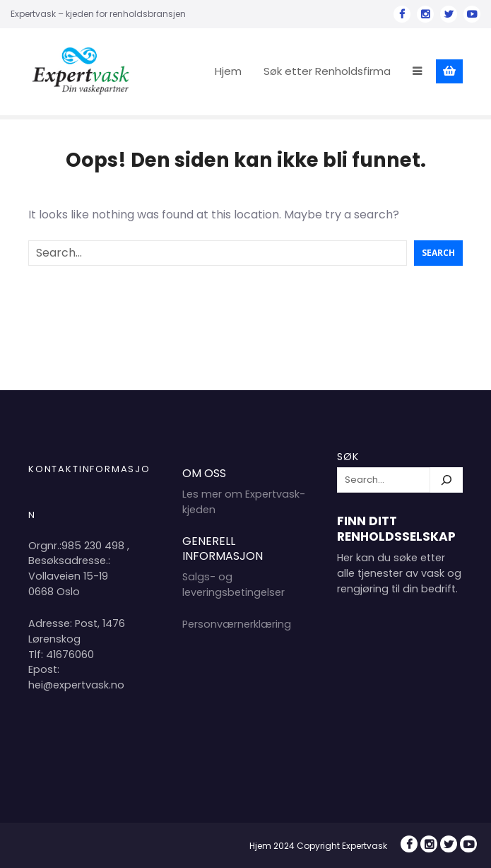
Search (438, 253)
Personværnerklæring (237, 624)
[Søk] (446, 480)
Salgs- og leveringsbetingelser (233, 585)
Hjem (228, 71)
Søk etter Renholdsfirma (327, 71)
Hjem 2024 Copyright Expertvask (318, 846)
